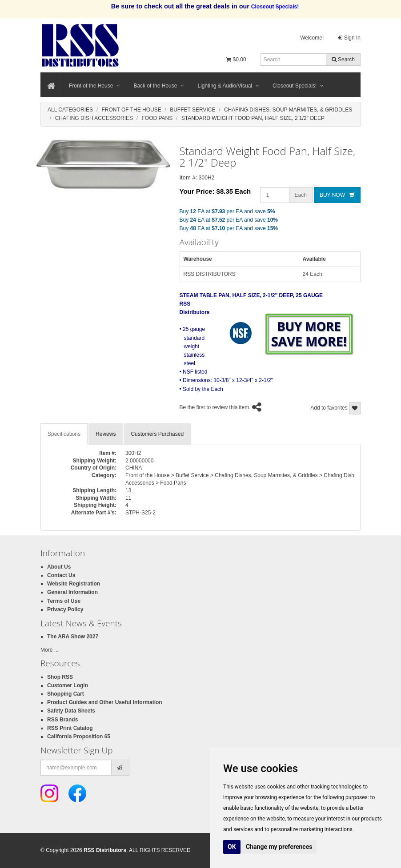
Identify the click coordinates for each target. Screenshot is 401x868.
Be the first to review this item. (215, 407)
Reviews (106, 434)
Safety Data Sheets (71, 711)
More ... (50, 650)
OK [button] (232, 847)
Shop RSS (60, 677)
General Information (72, 592)
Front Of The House (131, 110)
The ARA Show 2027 (73, 637)
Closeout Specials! (298, 86)
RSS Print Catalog (70, 728)
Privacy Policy (65, 609)
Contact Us (61, 575)
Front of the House (94, 86)
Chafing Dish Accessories (94, 118)
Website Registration (74, 584)
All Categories (70, 110)
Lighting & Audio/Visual (228, 86)
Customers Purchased (157, 434)
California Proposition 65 (79, 737)
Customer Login (68, 685)
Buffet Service (192, 110)
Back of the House (159, 86)
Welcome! (312, 38)
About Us (59, 567)
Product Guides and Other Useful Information (105, 702)
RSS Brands (62, 720)
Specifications (64, 434)
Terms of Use (64, 601)
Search (343, 60)
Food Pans (157, 118)
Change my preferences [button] (279, 847)
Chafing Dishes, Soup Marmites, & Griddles (288, 110)
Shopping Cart (66, 694)
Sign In (349, 38)
